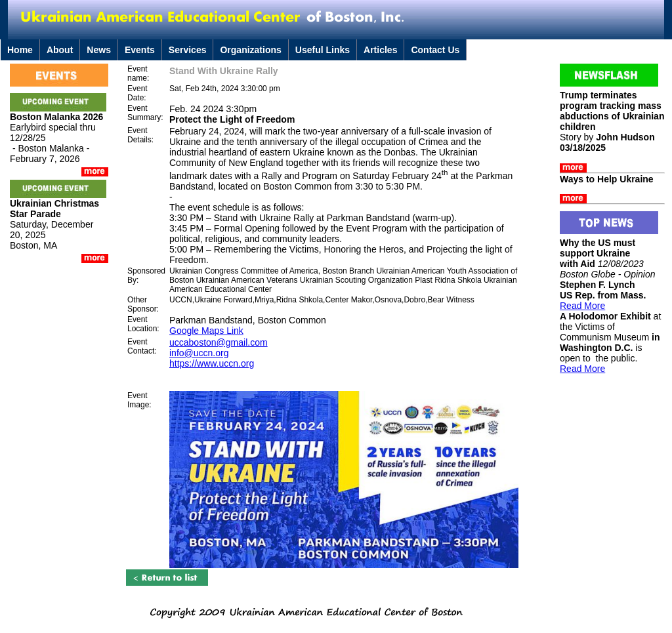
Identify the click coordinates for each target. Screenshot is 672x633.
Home (20, 50)
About (60, 50)
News (99, 50)
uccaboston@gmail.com (219, 342)
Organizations (250, 50)
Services (188, 50)
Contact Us (435, 50)
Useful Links (323, 50)
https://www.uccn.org (212, 363)
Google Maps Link (206, 331)
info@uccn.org (199, 353)
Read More (582, 306)
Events (140, 50)
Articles (380, 50)
